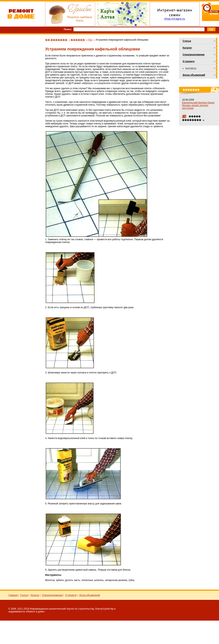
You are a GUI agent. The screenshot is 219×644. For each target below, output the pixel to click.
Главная (13, 595)
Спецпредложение (194, 55)
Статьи (187, 41)
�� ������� (56, 40)
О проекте (189, 61)
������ (78, 40)
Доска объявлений (194, 75)
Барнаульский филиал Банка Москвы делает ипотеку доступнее (198, 105)
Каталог (187, 48)
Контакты (191, 68)
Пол (90, 40)
